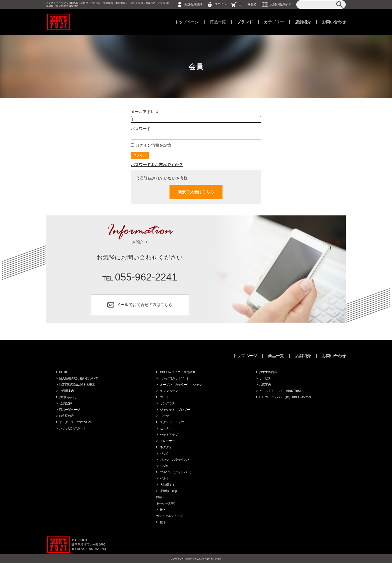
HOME (63, 372)
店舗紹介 (303, 22)
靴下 (163, 522)
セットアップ (169, 435)
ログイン (220, 4)
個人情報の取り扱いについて (78, 378)
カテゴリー (274, 22)
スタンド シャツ (172, 422)
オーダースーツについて (75, 422)
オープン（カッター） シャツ (181, 385)
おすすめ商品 (268, 372)
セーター (166, 428)
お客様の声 (66, 416)
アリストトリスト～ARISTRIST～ (282, 391)
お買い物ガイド (280, 4)
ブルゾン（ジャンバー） (176, 472)
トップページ (187, 22)
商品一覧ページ (69, 410)
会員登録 (66, 403)
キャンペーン (169, 391)
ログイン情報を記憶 (151, 145)
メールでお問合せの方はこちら (144, 305)
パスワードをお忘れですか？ (157, 165)
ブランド (245, 22)
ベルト (164, 478)
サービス (265, 378)
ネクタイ (166, 447)
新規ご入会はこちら (196, 192)
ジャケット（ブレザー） (176, 410)
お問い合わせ (334, 22)
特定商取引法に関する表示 (77, 385)
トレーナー (167, 441)
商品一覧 (218, 22)
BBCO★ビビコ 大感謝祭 (178, 372)
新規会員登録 (193, 4)
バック (164, 453)
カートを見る (248, 4)
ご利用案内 (66, 391)
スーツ (164, 416)
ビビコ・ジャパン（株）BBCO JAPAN (285, 397)
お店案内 (265, 385)
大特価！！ (167, 485)
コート (164, 397)
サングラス (167, 403)
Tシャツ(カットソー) (174, 378)
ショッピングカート (72, 428)
